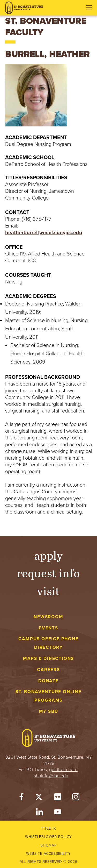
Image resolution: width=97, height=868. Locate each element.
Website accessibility (48, 854)
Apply (49, 555)
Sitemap (49, 845)
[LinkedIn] (40, 813)
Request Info (48, 573)
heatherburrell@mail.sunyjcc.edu (44, 233)
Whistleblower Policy (48, 837)
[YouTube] (58, 813)
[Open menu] (89, 8)
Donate (48, 681)
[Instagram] (76, 798)
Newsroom (48, 617)
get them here (63, 770)
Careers (48, 670)
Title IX (49, 828)
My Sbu (49, 711)
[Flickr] (58, 798)
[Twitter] (40, 798)
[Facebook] (21, 798)
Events (48, 628)
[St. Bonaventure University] (24, 8)
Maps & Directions (48, 659)
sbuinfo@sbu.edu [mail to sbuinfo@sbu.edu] (51, 776)
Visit (49, 591)
